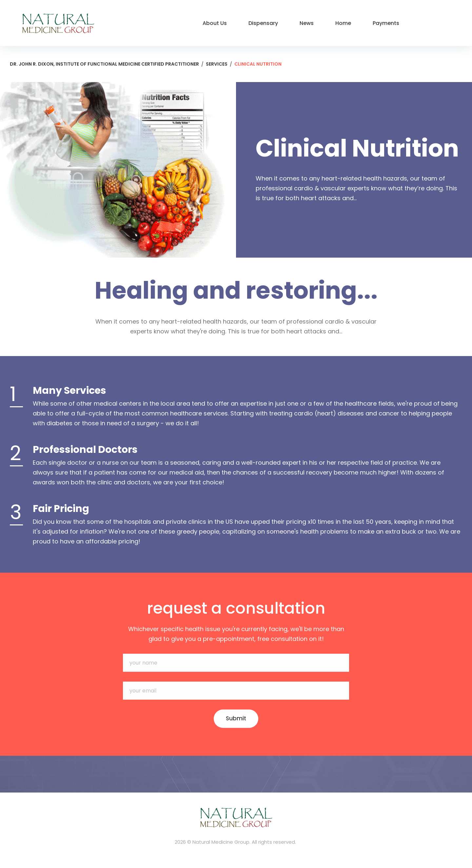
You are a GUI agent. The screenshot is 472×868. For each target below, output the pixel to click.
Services (217, 64)
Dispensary (263, 23)
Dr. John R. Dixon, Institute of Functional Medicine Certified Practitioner (104, 64)
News (307, 23)
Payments (386, 23)
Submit (236, 719)
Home (343, 23)
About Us (215, 23)
